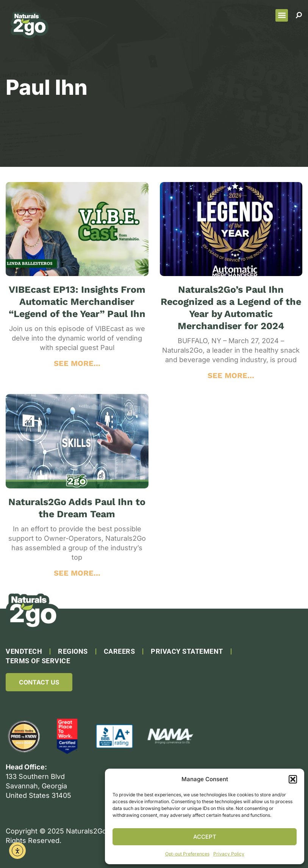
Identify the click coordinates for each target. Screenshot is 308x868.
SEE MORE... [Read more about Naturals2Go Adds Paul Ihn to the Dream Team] (77, 573)
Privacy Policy (229, 854)
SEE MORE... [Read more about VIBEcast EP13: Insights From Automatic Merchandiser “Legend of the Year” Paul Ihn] (77, 363)
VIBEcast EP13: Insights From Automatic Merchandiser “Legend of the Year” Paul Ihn (77, 302)
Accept (205, 837)
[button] (293, 779)
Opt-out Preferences (187, 854)
